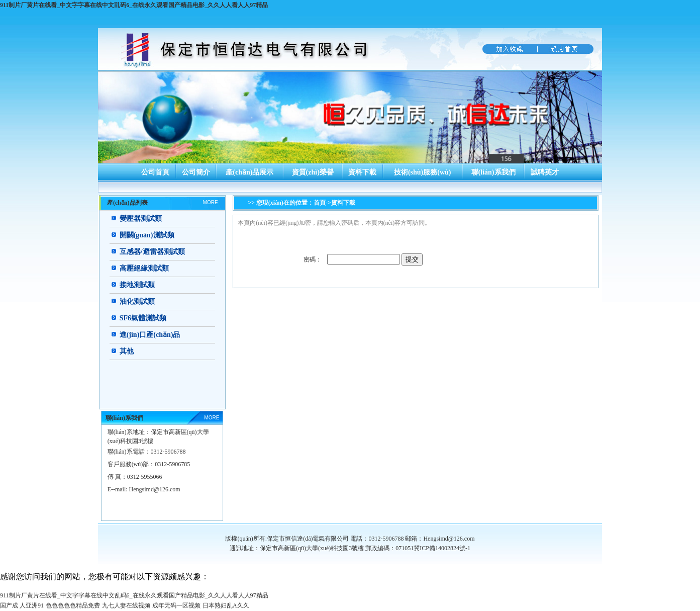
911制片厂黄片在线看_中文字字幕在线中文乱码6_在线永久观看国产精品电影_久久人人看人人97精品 (134, 5)
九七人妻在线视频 (126, 605)
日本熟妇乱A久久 (226, 605)
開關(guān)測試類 (147, 235)
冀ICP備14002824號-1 (442, 548)
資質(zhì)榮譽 (313, 172)
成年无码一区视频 (176, 605)
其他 (127, 351)
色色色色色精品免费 (73, 605)
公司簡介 (196, 172)
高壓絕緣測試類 (144, 268)
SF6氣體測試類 (143, 318)
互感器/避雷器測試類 (152, 252)
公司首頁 (155, 172)
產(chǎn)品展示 (249, 172)
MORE (211, 202)
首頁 (320, 203)
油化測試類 (137, 301)
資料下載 (362, 172)
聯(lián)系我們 (493, 172)
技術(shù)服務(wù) (423, 172)
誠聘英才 (545, 172)
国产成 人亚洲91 (22, 605)
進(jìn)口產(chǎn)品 (150, 335)
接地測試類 (137, 285)
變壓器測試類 (141, 219)
